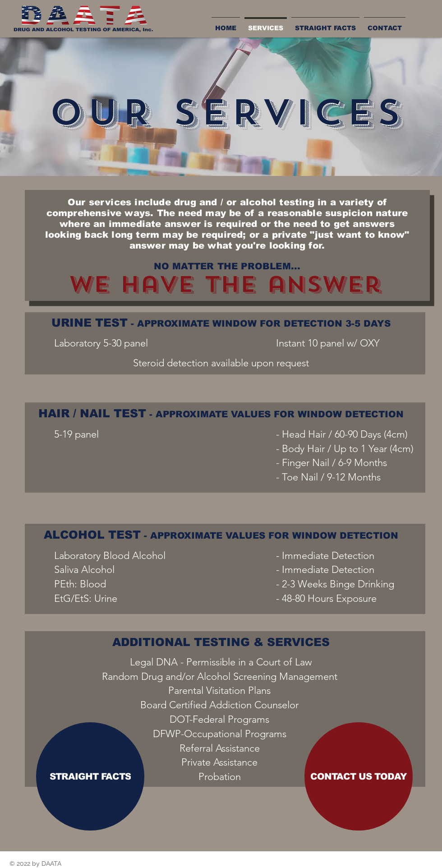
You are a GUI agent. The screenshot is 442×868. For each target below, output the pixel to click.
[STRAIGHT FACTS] (90, 776)
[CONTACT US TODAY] (359, 776)
